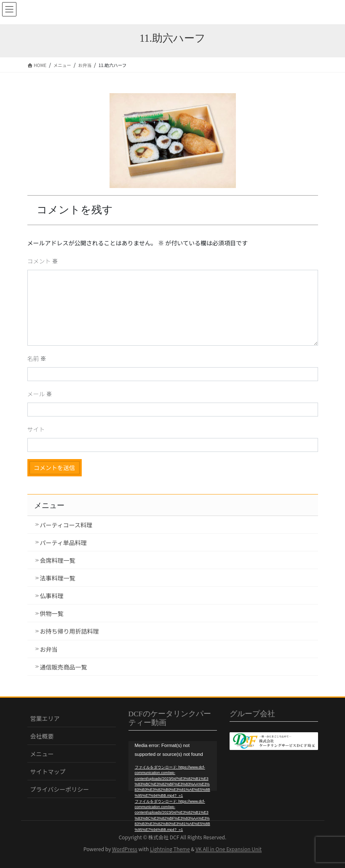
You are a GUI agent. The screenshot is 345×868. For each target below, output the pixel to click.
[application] (173, 766)
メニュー (42, 754)
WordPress (125, 849)
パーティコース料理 (66, 525)
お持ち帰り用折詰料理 (70, 631)
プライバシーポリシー (60, 789)
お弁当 (49, 649)
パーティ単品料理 (63, 543)
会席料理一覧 (58, 560)
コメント (43, 261)
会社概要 (42, 736)
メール (40, 394)
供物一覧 (52, 613)
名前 (37, 358)
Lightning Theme (170, 849)
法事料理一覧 (58, 578)
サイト (36, 429)
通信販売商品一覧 (64, 667)
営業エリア (45, 718)
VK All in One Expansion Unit (229, 849)
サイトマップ (48, 771)
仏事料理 (52, 596)
